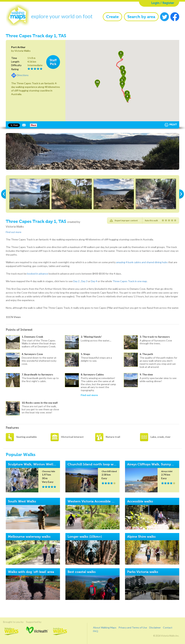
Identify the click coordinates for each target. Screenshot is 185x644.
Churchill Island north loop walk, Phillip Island (104, 464)
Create (112, 17)
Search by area (141, 17)
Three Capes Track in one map (130, 281)
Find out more (14, 232)
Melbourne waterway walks (29, 537)
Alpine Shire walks (141, 537)
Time (14, 58)
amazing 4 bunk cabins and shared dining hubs (142, 262)
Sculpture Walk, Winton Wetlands (34, 464)
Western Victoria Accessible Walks (94, 501)
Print (171, 125)
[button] (121, 55)
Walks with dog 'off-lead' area (31, 572)
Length (15, 62)
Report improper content (126, 220)
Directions (23, 75)
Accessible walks (140, 501)
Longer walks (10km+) (85, 537)
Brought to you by (11, 622)
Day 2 (76, 281)
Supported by (37, 622)
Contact (168, 627)
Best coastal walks (82, 572)
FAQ (96, 631)
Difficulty (16, 65)
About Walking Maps (105, 627)
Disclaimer (155, 627)
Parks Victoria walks (143, 572)
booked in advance (38, 274)
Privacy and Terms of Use (133, 627)
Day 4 (94, 281)
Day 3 (84, 281)
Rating (15, 69)
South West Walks (22, 501)
